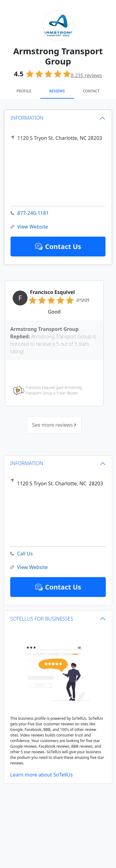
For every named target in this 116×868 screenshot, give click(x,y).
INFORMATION (27, 118)
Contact (91, 91)
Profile (24, 91)
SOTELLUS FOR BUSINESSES (42, 619)
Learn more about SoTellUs (41, 775)
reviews (86, 75)
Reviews (57, 91)
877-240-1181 (30, 213)
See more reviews (54, 425)
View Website (29, 227)
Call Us (21, 554)
